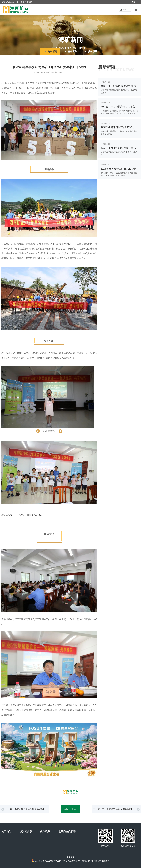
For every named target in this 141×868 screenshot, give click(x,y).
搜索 (123, 10)
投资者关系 (26, 832)
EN (132, 2)
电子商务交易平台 (68, 832)
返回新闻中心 (70, 809)
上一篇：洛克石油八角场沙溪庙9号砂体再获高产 (26, 811)
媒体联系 (91, 51)
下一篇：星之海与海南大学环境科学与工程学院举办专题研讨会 (114, 811)
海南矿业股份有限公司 (92, 861)
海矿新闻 (50, 51)
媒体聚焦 (70, 51)
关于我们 (6, 832)
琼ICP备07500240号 (72, 861)
